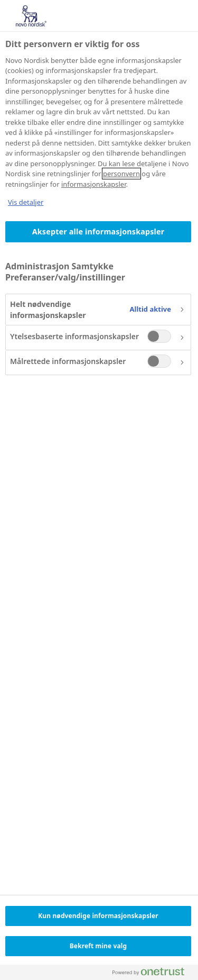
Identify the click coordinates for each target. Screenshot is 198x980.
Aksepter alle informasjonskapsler (98, 232)
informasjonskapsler (94, 184)
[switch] (159, 336)
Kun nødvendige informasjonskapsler (98, 916)
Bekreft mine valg (98, 946)
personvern (121, 174)
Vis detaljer (26, 202)
